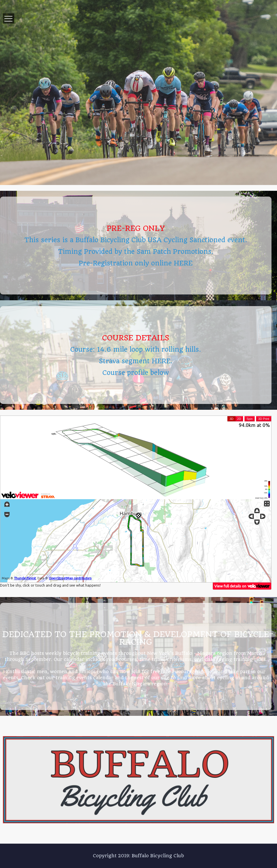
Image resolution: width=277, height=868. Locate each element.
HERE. (162, 361)
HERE (183, 263)
